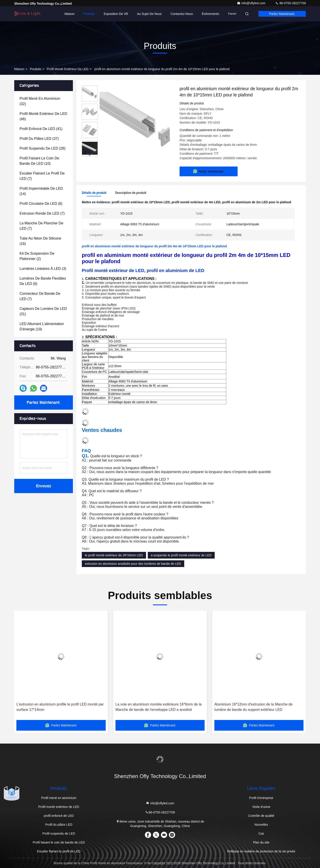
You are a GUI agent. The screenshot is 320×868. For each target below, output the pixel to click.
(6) (41, 204)
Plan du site (261, 842)
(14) (41, 191)
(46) (43, 116)
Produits (89, 14)
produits (35, 69)
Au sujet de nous (149, 14)
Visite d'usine (261, 807)
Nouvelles (261, 825)
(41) (41, 129)
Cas (261, 833)
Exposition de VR (116, 14)
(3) (43, 269)
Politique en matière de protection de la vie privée (261, 851)
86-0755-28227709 (290, 3)
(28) (42, 148)
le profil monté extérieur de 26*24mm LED (114, 555)
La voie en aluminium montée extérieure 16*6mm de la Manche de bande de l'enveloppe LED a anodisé (158, 707)
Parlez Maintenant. (282, 14)
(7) (42, 176)
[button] (90, 154)
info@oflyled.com (251, 3)
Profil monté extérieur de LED (68, 69)
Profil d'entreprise (261, 798)
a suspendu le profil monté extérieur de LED (181, 555)
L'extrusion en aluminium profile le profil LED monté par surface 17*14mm (60, 707)
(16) (40, 241)
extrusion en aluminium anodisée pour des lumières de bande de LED (133, 564)
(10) (39, 161)
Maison (69, 14)
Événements (210, 14)
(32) (40, 101)
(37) (39, 139)
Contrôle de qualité (261, 816)
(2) (37, 256)
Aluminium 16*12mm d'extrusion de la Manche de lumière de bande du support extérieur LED (254, 707)
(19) (42, 326)
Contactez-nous (182, 14)
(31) (43, 311)
